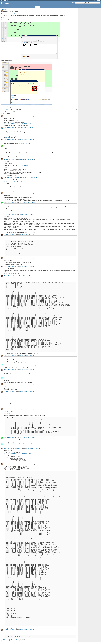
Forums (37, 7)
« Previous (4, 640)
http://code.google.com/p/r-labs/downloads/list (14, 182)
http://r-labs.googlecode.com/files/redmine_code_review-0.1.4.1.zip (18, 454)
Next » (18, 640)
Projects (5, 1)
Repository (43, 7)
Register (98, 1)
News (29, 7)
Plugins (6, 10)
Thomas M (22, 146)
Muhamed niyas (23, 127)
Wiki (33, 7)
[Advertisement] (85, 32)
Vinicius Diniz (22, 235)
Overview (3, 7)
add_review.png (6, 109)
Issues (25, 7)
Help (8, 1)
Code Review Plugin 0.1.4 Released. (12, 177)
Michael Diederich (23, 365)
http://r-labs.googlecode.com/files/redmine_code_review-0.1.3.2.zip (18, 123)
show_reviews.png (7, 111)
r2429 (17, 400)
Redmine (47, 643)
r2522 (21, 400)
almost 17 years (14, 14)
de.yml (7, 382)
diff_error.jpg (8, 136)
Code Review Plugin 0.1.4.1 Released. (12, 448)
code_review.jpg (9, 138)
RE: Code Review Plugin (9, 116)
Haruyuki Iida (8, 14)
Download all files (76, 109)
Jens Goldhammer (23, 203)
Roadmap (20, 7)
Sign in (95, 1)
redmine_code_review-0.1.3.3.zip (24, 144)
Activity (15, 7)
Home (2, 1)
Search (73, 3)
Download (9, 7)
